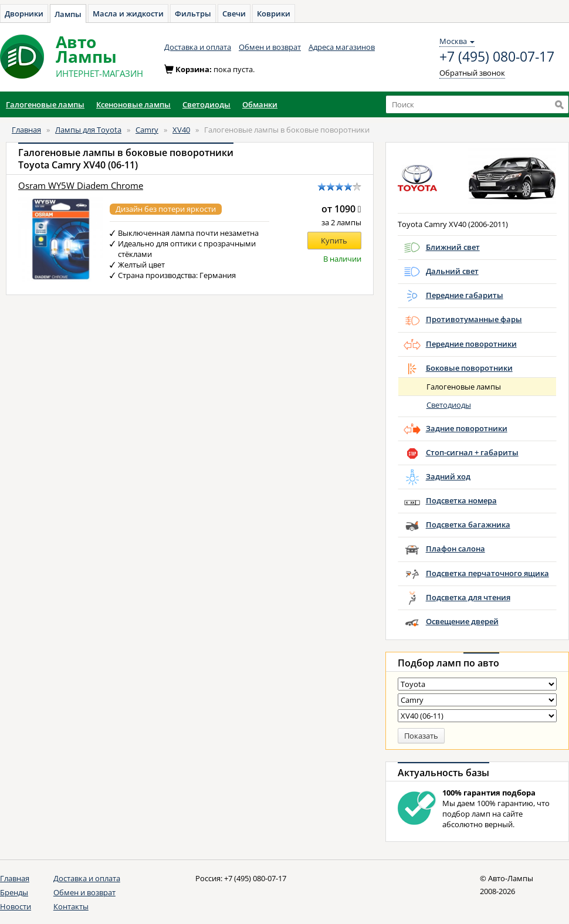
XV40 (181, 130)
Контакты (71, 906)
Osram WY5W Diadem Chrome (81, 186)
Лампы (68, 14)
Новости (16, 906)
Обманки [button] (260, 104)
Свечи (234, 13)
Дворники (24, 13)
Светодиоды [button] (206, 104)
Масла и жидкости (128, 13)
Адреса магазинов (342, 47)
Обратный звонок (472, 73)
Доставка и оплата (198, 47)
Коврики (274, 13)
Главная (26, 130)
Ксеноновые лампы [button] (133, 104)
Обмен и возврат (270, 47)
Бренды (14, 892)
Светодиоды (449, 405)
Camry (147, 130)
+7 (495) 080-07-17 (497, 57)
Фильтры (193, 13)
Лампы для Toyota (88, 130)
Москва (457, 41)
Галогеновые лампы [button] (45, 104)
